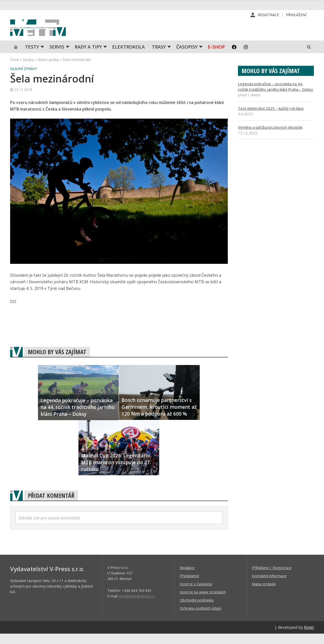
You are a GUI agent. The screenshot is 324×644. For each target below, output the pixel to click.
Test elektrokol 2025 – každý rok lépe (271, 118)
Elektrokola (128, 57)
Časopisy (187, 57)
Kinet (309, 637)
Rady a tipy (88, 57)
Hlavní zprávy (48, 70)
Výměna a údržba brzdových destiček (270, 137)
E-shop (216, 57)
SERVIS (57, 57)
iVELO (53, 33)
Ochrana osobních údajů (200, 618)
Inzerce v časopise (196, 594)
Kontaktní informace (269, 586)
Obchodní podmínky (197, 610)
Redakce (187, 578)
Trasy (159, 57)
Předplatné (189, 586)
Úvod (14, 70)
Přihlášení (296, 15)
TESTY (32, 57)
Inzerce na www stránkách (203, 602)
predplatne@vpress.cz (137, 606)
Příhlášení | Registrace (272, 578)
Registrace (268, 15)
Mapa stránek (264, 594)
